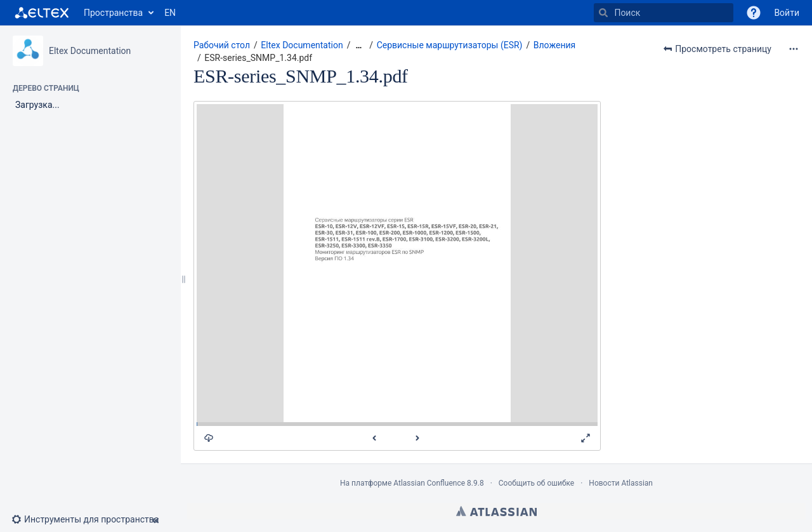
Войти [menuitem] (787, 13)
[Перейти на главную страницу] (42, 13)
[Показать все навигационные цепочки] (358, 45)
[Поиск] (603, 13)
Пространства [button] (113, 13)
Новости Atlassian (621, 483)
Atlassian (496, 511)
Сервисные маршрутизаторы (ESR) (450, 45)
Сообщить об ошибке (536, 483)
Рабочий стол (222, 45)
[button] (754, 13)
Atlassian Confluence (429, 483)
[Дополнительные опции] (794, 49)
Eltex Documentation (90, 51)
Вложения (555, 45)
